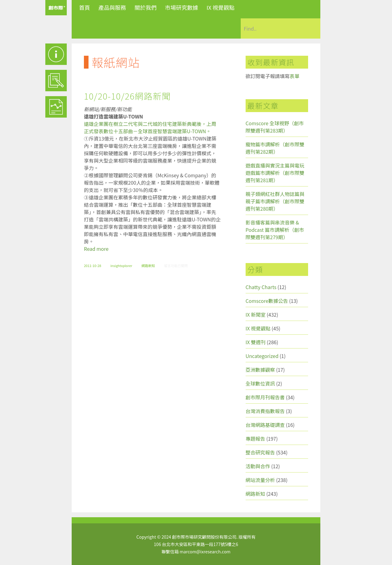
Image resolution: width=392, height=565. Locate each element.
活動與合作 (258, 466)
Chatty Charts (261, 287)
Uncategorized (262, 356)
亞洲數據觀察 (260, 370)
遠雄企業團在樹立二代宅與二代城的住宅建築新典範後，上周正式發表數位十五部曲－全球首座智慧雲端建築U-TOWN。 (150, 127)
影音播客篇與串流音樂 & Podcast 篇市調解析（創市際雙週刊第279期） (275, 230)
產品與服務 (112, 7)
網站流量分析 (260, 480)
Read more (96, 249)
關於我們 (145, 7)
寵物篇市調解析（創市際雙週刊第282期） (275, 148)
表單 (295, 76)
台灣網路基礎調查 (265, 425)
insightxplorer (121, 266)
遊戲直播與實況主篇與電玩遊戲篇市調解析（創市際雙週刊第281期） (275, 173)
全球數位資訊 (260, 383)
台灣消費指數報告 (265, 411)
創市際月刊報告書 (265, 397)
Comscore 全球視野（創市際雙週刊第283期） (275, 127)
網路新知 (148, 266)
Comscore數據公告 (267, 301)
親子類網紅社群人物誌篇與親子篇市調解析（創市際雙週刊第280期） (275, 201)
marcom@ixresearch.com (205, 552)
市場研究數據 (182, 7)
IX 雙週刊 (256, 342)
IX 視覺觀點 (221, 7)
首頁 (85, 7)
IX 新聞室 (256, 315)
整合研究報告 (260, 452)
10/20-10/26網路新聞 (127, 96)
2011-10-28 (92, 266)
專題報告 (255, 439)
